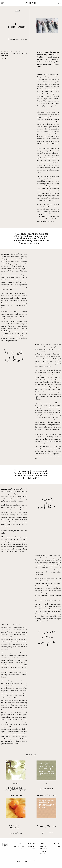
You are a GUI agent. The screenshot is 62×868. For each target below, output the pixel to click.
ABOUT (19, 843)
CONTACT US (19, 846)
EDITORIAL (31, 843)
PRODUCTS (31, 849)
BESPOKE (19, 849)
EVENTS (31, 846)
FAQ (43, 843)
